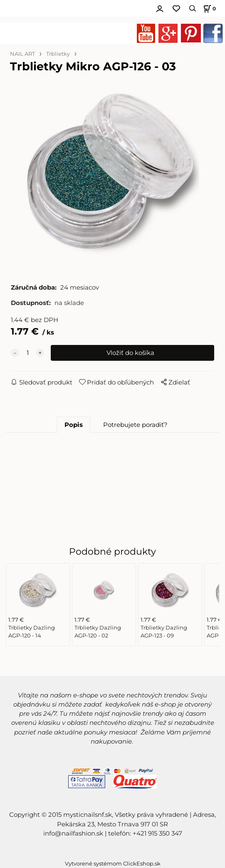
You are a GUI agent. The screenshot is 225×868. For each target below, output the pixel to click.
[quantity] (27, 353)
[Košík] (208, 9)
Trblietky (58, 54)
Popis (74, 425)
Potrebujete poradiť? (135, 425)
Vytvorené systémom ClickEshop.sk (113, 864)
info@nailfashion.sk (73, 833)
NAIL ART (22, 54)
